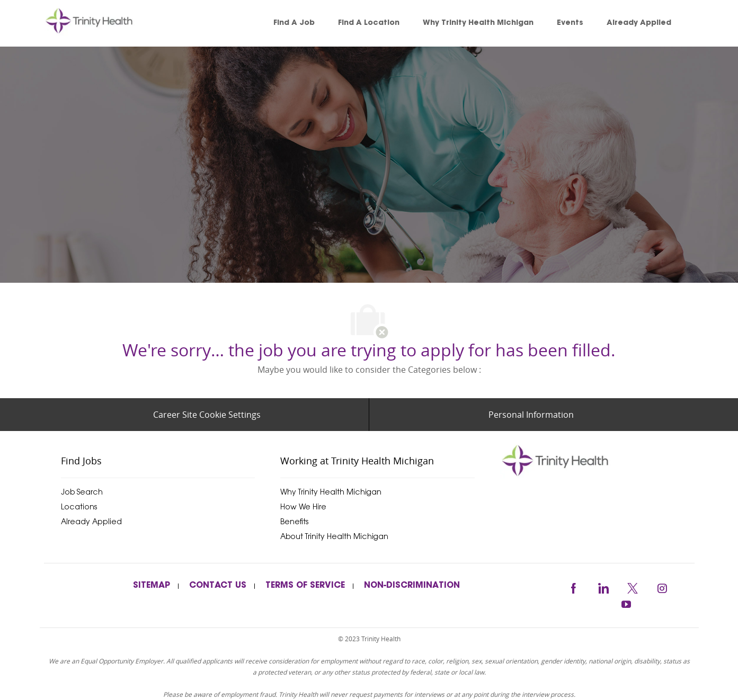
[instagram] (662, 586)
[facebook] (573, 586)
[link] (104, 23)
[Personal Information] (531, 415)
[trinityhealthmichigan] (597, 460)
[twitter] (633, 586)
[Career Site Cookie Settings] (207, 415)
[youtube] (626, 603)
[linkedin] (603, 586)
